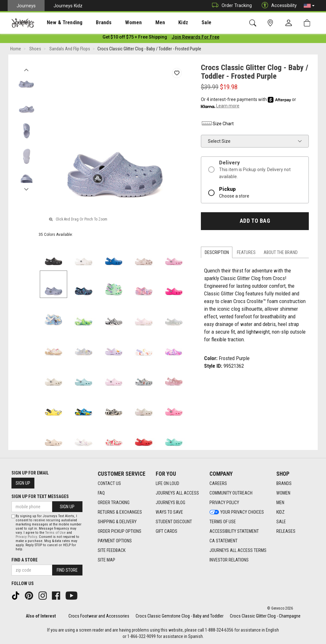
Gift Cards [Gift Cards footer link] (167, 532)
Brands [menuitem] (94, 23)
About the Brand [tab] (281, 254)
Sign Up (23, 483)
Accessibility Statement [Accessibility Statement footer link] (234, 532)
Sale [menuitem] (184, 23)
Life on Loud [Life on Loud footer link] (167, 484)
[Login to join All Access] (135, 38)
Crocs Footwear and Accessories (99, 616)
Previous (26, 69)
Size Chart (217, 125)
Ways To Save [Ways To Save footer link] (169, 512)
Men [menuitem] (143, 23)
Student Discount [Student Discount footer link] (174, 522)
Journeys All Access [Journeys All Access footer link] (177, 493)
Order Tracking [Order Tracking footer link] (114, 503)
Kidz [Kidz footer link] (280, 512)
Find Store (67, 570)
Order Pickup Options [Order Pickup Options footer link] (120, 532)
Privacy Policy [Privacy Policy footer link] (224, 503)
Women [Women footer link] (283, 493)
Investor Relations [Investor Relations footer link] (229, 560)
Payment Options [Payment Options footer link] (115, 541)
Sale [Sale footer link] (281, 522)
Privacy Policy (26, 537)
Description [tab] (217, 254)
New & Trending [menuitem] (59, 23)
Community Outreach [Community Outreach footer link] (231, 493)
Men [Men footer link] (280, 503)
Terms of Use (55, 533)
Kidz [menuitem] (164, 23)
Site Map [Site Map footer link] (106, 560)
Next (26, 189)
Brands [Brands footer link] (284, 484)
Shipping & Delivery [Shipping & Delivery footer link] (117, 522)
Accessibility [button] (278, 6)
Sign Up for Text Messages (40, 496)
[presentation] (59, 22)
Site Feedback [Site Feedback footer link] (112, 551)
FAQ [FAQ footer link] (101, 493)
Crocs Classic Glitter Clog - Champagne (265, 616)
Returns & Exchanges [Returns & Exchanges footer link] (120, 512)
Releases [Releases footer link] (286, 532)
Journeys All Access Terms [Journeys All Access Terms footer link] (238, 551)
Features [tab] (246, 254)
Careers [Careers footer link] (218, 484)
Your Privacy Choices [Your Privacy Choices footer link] (237, 512)
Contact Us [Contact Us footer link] (109, 484)
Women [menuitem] (120, 23)
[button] (309, 6)
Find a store (25, 560)
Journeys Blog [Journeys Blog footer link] (170, 503)
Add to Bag (255, 222)
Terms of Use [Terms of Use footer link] (223, 522)
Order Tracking (230, 6)
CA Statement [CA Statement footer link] (223, 541)
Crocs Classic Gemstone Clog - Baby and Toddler (180, 616)
